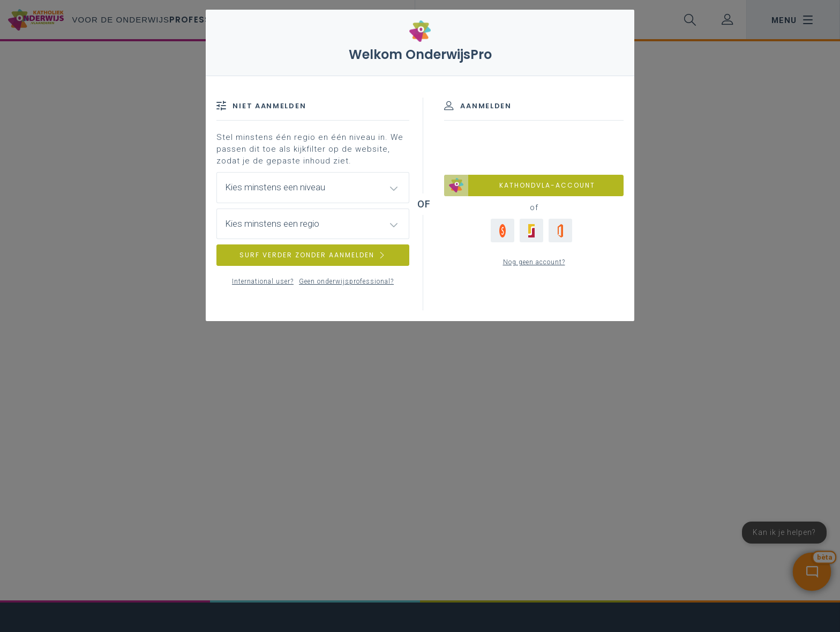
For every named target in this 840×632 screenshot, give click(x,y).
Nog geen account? (534, 262)
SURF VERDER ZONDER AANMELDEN (313, 255)
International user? (263, 281)
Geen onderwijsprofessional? (346, 281)
